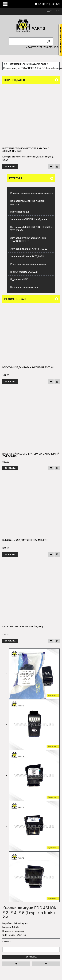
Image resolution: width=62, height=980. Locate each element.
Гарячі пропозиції (20, 212)
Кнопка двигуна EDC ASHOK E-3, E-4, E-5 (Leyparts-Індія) (33, 68)
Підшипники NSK (19, 279)
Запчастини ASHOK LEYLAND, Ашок (28, 64)
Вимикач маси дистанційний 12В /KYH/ (25, 540)
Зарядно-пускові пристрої (24, 287)
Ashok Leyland (21, 923)
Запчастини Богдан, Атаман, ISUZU (29, 249)
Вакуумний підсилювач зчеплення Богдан (28, 367)
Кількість (6, 942)
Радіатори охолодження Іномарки (28, 264)
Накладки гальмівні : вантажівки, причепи (28, 202)
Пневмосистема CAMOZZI (24, 272)
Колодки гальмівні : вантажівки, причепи (32, 193)
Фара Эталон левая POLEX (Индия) (23, 627)
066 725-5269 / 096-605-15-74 (43, 47)
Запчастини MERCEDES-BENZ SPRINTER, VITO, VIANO (31, 229)
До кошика (31, 957)
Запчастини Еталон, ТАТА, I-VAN (27, 256)
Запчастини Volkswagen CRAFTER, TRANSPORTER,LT (28, 240)
